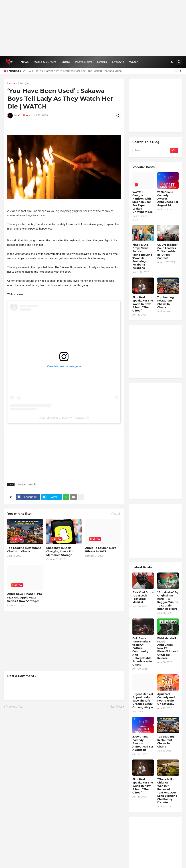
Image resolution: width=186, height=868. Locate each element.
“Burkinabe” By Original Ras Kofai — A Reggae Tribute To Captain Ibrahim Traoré (168, 601)
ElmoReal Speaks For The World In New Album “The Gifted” (143, 304)
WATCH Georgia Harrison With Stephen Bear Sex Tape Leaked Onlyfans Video (72, 71)
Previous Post (15, 707)
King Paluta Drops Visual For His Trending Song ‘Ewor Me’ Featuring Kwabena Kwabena (142, 256)
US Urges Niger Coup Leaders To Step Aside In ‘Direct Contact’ (167, 251)
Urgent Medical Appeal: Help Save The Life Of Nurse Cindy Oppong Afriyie (143, 701)
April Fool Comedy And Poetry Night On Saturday (166, 699)
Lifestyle (118, 62)
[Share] (118, 116)
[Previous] (176, 71)
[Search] (179, 62)
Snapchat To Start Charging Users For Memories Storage (60, 551)
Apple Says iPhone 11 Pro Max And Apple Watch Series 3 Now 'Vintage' (25, 597)
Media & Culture (45, 62)
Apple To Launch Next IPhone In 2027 (101, 550)
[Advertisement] (93, 28)
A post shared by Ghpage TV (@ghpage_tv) (64, 418)
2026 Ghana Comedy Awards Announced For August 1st (168, 199)
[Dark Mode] (172, 62)
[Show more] (81, 497)
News (25, 62)
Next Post (116, 707)
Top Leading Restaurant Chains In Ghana (24, 550)
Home (11, 84)
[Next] (181, 71)
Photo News (83, 62)
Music (66, 62)
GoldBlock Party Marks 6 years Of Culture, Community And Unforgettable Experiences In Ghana (142, 652)
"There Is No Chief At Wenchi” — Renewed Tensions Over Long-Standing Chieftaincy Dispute (167, 791)
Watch (134, 62)
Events (102, 62)
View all (116, 514)
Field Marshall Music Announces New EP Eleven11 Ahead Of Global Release (167, 648)
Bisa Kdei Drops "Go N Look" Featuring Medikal (143, 597)
